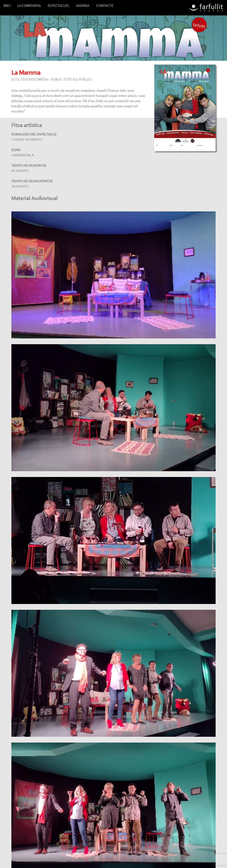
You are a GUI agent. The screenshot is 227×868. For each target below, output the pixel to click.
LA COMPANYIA (29, 6)
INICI (7, 6)
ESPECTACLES (58, 6)
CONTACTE (105, 6)
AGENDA (83, 6)
